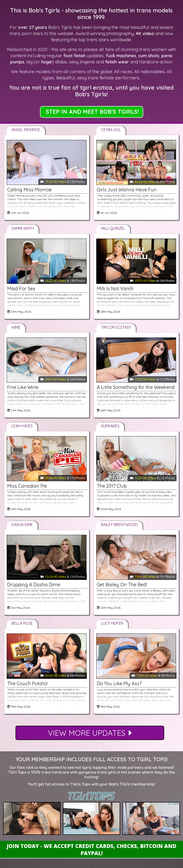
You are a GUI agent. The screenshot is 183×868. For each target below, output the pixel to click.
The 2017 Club (112, 486)
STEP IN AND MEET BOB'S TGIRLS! (92, 112)
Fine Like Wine (23, 387)
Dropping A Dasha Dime (34, 585)
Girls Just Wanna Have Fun (127, 190)
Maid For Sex (21, 288)
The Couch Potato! (27, 683)
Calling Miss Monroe (29, 190)
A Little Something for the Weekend (136, 387)
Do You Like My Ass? (119, 683)
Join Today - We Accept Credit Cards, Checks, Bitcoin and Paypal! (91, 849)
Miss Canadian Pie (27, 486)
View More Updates (90, 733)
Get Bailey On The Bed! (122, 585)
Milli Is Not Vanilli (115, 288)
